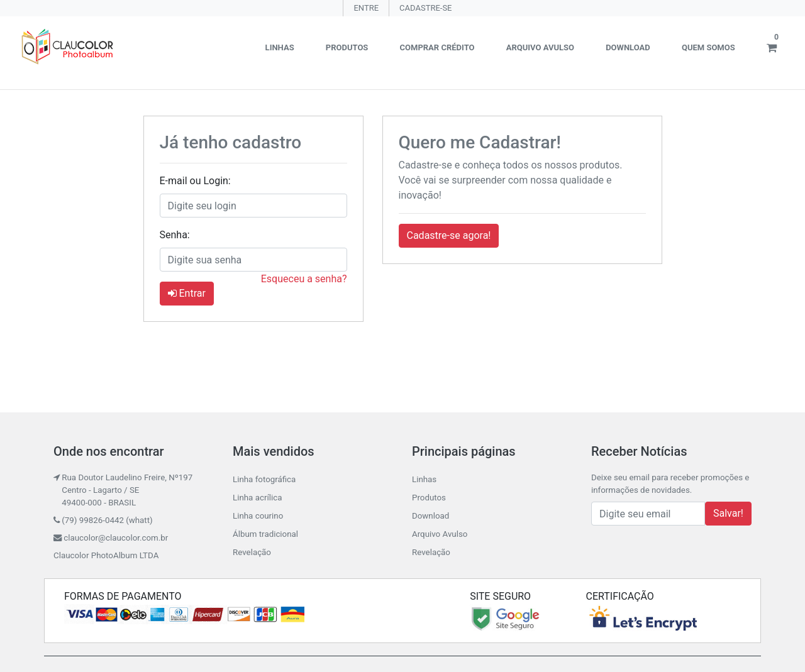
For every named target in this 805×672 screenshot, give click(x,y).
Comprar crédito (437, 47)
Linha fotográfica (264, 479)
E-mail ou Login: (195, 181)
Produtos (347, 47)
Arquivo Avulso (540, 47)
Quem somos (708, 47)
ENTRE (366, 8)
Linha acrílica (257, 498)
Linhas (280, 47)
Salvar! (728, 513)
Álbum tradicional (265, 534)
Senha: (175, 235)
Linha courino (258, 516)
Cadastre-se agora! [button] (449, 235)
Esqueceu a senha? (304, 279)
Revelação (252, 552)
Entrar (187, 293)
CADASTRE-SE (425, 8)
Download (628, 47)
